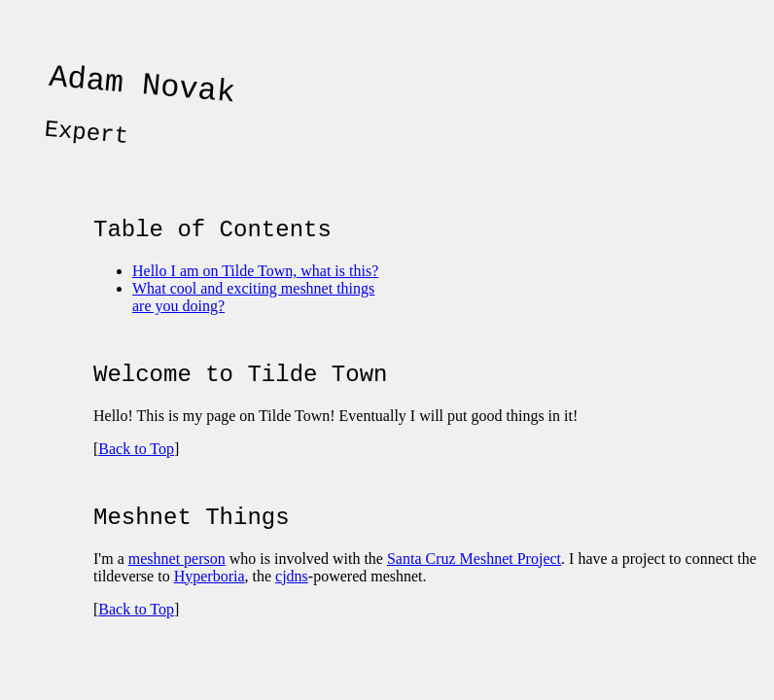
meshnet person (177, 588)
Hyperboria (210, 605)
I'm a (111, 588)
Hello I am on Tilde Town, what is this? (255, 288)
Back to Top (136, 472)
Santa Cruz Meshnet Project (474, 588)
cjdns (292, 605)
